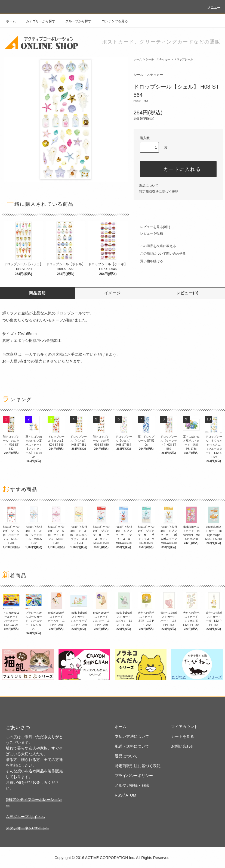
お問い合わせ (183, 746)
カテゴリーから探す (37, 21)
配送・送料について (132, 746)
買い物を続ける (148, 261)
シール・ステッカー (158, 59)
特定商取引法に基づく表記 (159, 192)
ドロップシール (183, 59)
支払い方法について (132, 736)
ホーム (11, 21)
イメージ (113, 293)
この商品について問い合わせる (160, 254)
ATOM (131, 795)
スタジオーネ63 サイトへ (27, 828)
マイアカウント (184, 727)
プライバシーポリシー (134, 776)
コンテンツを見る (112, 21)
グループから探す (75, 21)
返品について (149, 186)
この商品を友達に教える (155, 246)
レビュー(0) (188, 293)
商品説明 (38, 293)
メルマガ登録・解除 (132, 785)
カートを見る (183, 736)
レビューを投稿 (148, 233)
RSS (119, 795)
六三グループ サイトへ (25, 817)
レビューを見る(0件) (152, 227)
